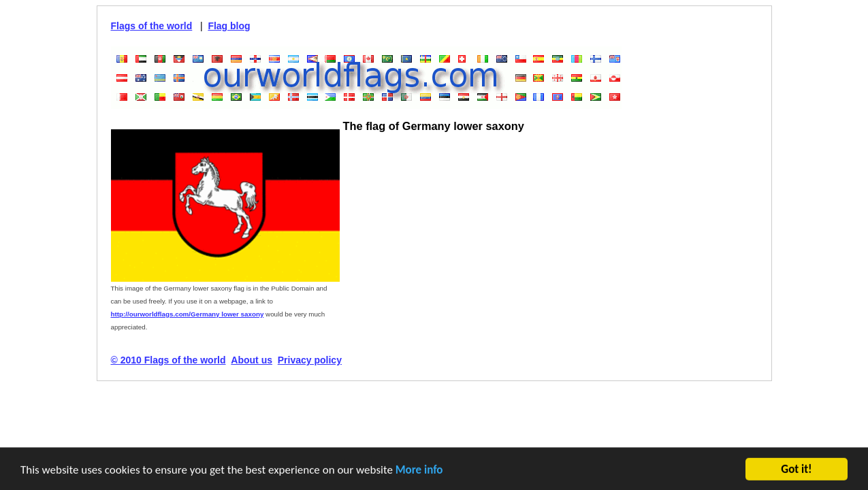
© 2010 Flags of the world (168, 360)
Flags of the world (152, 26)
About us (252, 360)
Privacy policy (310, 360)
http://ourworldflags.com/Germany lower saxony (188, 314)
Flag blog (229, 26)
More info (419, 471)
